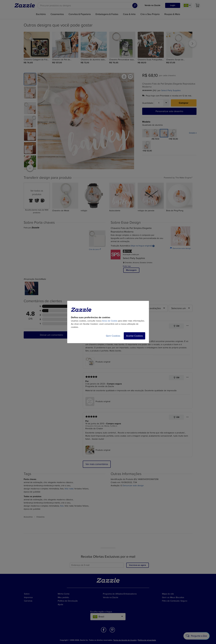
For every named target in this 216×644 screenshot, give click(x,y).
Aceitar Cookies (134, 336)
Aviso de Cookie (110, 321)
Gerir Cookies (113, 336)
